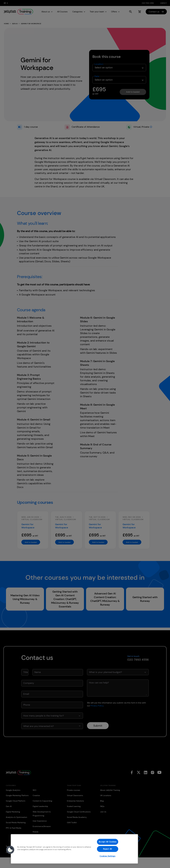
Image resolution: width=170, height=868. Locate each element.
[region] (74, 849)
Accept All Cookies (108, 842)
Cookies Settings (108, 856)
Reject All (107, 849)
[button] (10, 850)
